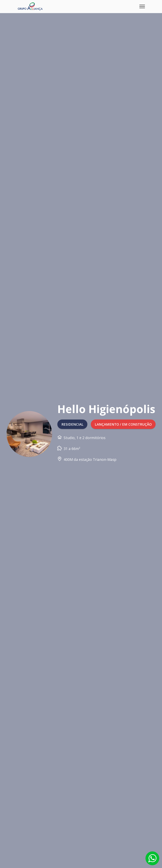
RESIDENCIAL (73, 417)
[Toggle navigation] (142, 6)
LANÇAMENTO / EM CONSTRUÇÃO (91, 431)
